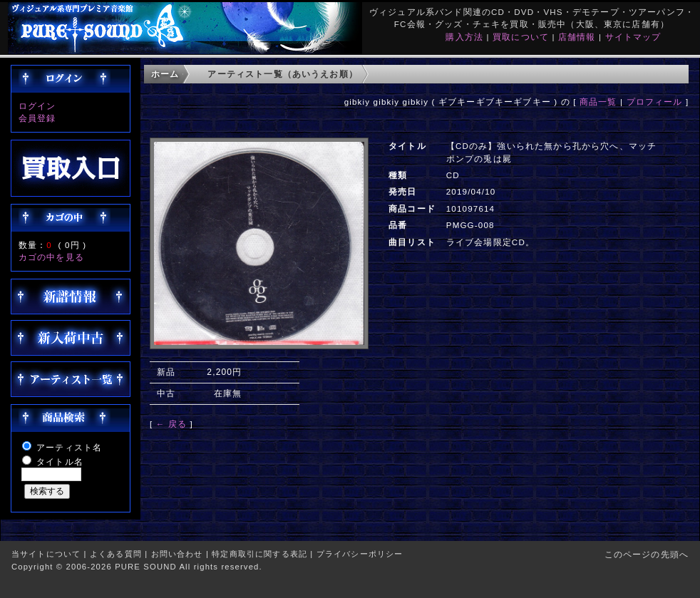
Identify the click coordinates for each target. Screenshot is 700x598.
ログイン (37, 106)
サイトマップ (633, 37)
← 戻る (171, 424)
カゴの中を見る (51, 257)
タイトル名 (60, 462)
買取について (521, 37)
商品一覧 (598, 102)
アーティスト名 (69, 447)
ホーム (165, 74)
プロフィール (655, 102)
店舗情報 (577, 37)
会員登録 (37, 118)
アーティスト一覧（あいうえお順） (283, 74)
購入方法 (464, 37)
